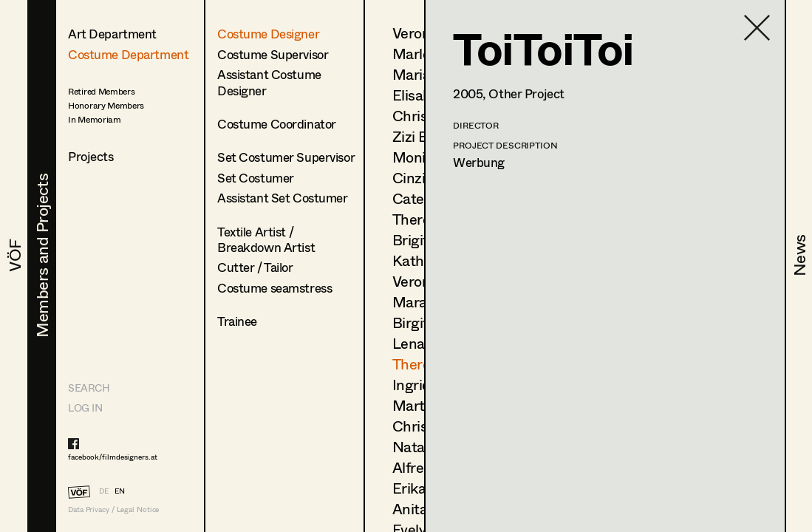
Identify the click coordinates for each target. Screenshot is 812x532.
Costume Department (128, 54)
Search (89, 388)
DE (104, 491)
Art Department (112, 34)
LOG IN (85, 407)
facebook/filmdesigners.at (113, 457)
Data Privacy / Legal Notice (113, 509)
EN (120, 491)
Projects (91, 156)
